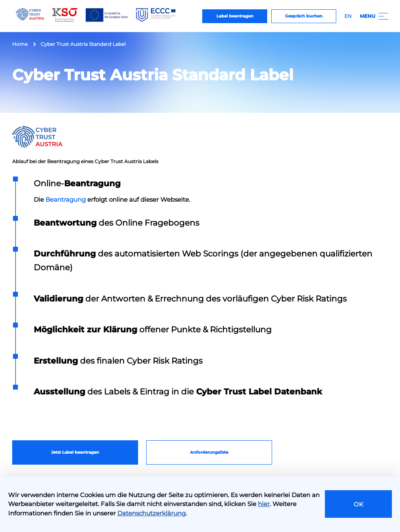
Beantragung (66, 199)
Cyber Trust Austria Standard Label (83, 44)
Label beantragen (235, 16)
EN (348, 16)
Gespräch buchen (304, 16)
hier (264, 504)
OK (359, 504)
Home (20, 44)
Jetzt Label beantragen (75, 452)
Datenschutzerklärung (151, 513)
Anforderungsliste (209, 452)
